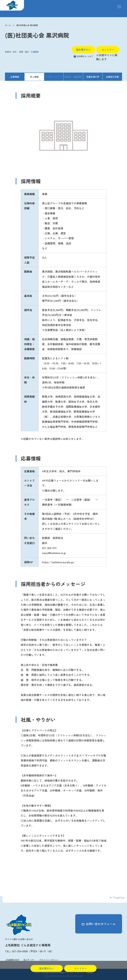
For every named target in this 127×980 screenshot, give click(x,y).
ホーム (8, 25)
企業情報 (15, 77)
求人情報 (34, 77)
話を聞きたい (84, 50)
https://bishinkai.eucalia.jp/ (58, 562)
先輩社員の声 (93, 77)
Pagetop (119, 897)
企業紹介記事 (112, 77)
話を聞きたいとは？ (84, 56)
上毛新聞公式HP (12, 960)
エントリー (108, 50)
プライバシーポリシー (49, 960)
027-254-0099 (20, 951)
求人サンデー (29, 960)
